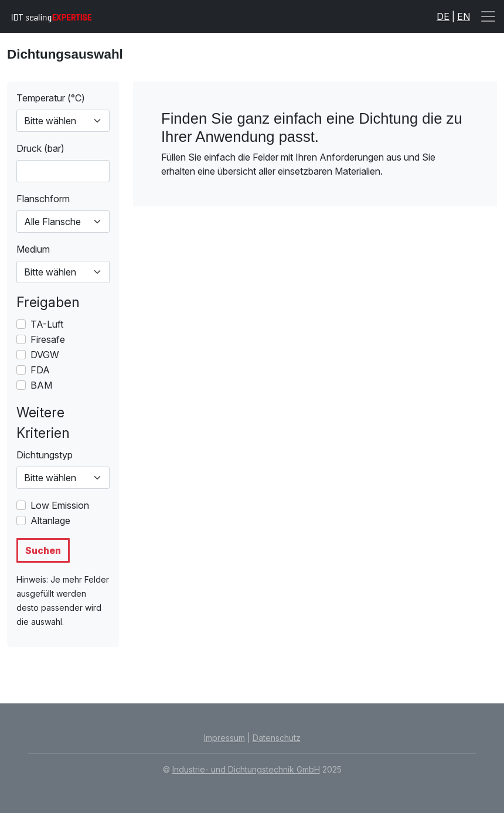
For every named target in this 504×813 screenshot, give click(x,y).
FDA (40, 370)
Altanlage (50, 521)
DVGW (45, 355)
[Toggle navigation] (488, 16)
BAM (41, 385)
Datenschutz (277, 738)
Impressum (224, 738)
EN (464, 16)
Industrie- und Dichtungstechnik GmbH (246, 769)
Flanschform (43, 199)
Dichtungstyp (45, 455)
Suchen (43, 550)
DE (443, 16)
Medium (33, 249)
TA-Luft (47, 324)
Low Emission (60, 505)
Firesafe (48, 339)
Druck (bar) (40, 148)
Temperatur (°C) (51, 98)
